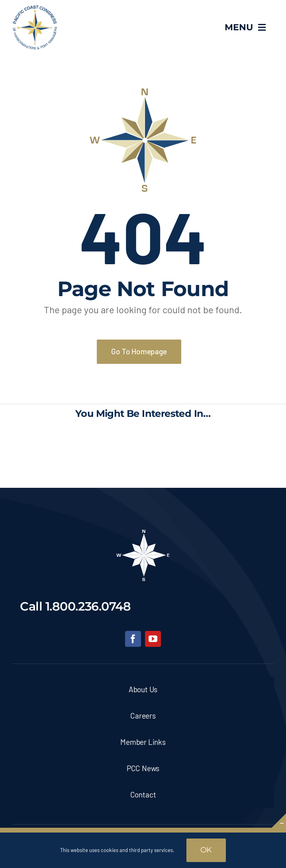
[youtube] (153, 639)
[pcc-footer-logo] (143, 532)
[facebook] (133, 639)
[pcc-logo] (35, 8)
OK (206, 850)
